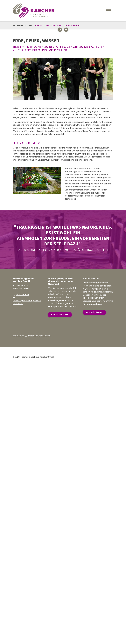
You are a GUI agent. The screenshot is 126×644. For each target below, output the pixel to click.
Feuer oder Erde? (73, 25)
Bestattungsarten (54, 25)
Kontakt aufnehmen (60, 315)
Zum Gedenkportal (94, 312)
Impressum (18, 336)
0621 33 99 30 (22, 295)
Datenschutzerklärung (39, 336)
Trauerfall (38, 25)
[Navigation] (109, 11)
